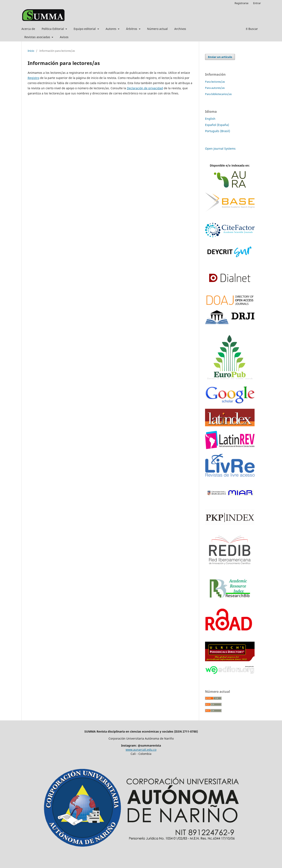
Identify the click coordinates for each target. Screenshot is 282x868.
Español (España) (217, 125)
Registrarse (241, 3)
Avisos (64, 37)
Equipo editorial (85, 29)
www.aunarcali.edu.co (141, 750)
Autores (111, 29)
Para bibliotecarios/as (218, 94)
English (210, 119)
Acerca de (28, 29)
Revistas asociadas (38, 37)
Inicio (31, 51)
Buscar (252, 29)
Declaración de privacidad (145, 88)
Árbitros (132, 29)
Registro (33, 78)
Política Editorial (53, 29)
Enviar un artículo (220, 57)
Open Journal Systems (220, 149)
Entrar (257, 3)
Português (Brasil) (218, 131)
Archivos (180, 29)
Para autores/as (215, 88)
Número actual (157, 29)
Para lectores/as (215, 82)
